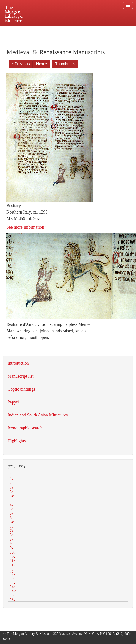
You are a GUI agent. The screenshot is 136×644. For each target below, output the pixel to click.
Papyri (13, 402)
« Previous (21, 64)
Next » (42, 64)
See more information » (27, 227)
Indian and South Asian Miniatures (38, 415)
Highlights (17, 441)
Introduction (18, 363)
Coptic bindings (21, 389)
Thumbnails (65, 64)
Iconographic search (25, 428)
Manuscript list (21, 376)
